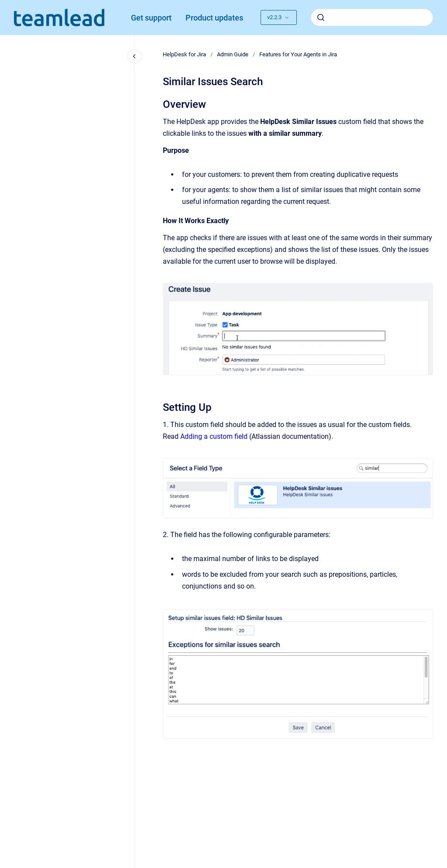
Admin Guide (233, 54)
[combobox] (372, 17)
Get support (151, 18)
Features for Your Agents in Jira (298, 54)
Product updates (214, 18)
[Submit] (321, 17)
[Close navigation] (134, 56)
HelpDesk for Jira (184, 54)
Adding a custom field (214, 436)
